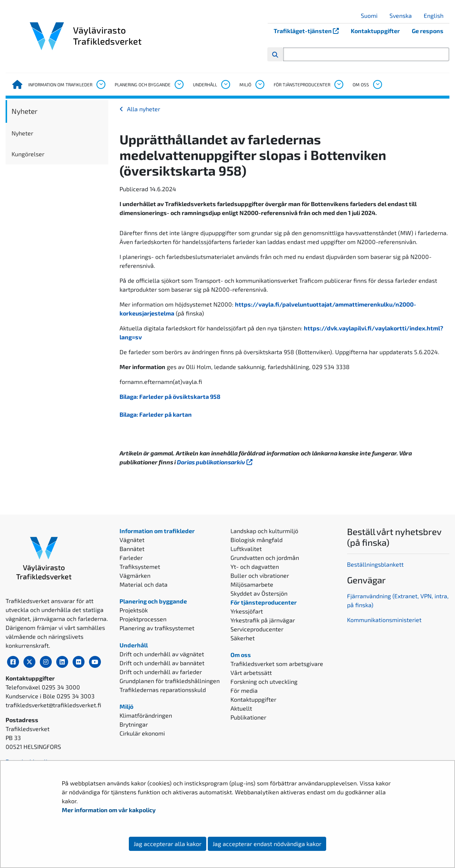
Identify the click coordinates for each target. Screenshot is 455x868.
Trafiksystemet (140, 566)
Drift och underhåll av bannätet (162, 663)
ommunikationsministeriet (386, 620)
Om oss (361, 84)
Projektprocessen (143, 619)
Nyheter (25, 111)
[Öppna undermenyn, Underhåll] (225, 84)
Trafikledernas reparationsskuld (163, 690)
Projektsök (134, 610)
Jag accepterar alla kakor (168, 844)
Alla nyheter (144, 109)
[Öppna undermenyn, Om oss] (377, 84)
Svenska (403, 15)
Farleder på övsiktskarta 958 (180, 396)
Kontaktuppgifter (375, 31)
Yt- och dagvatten (255, 566)
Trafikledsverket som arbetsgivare (277, 664)
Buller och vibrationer (260, 575)
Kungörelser (28, 154)
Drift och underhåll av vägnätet (162, 654)
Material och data (144, 584)
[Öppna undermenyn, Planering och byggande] (179, 84)
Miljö (245, 84)
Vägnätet (132, 540)
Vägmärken (135, 575)
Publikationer (248, 717)
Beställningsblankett (376, 564)
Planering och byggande (143, 84)
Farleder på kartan (166, 414)
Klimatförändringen (146, 715)
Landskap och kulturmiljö (264, 531)
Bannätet (132, 549)
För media (244, 690)
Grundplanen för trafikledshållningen (170, 681)
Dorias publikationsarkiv (215, 462)
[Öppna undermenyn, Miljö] (260, 84)
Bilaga (128, 396)
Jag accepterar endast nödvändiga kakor (267, 844)
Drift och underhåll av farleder (161, 672)
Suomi (372, 15)
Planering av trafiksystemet (157, 628)
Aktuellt (241, 708)
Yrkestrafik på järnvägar (263, 620)
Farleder (131, 558)
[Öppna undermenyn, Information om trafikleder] (101, 84)
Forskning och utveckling (264, 681)
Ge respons (428, 31)
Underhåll (205, 84)
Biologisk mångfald (257, 540)
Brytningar (134, 724)
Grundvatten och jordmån (265, 558)
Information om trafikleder (60, 84)
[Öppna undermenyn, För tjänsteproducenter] (338, 84)
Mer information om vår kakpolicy (109, 810)
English (436, 15)
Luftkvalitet (246, 549)
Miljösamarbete (252, 584)
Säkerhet (243, 638)
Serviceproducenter (257, 629)
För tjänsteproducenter (302, 84)
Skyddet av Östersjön (259, 593)
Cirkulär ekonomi (142, 733)
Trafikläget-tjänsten (309, 31)
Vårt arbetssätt (251, 672)
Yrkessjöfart (247, 611)
